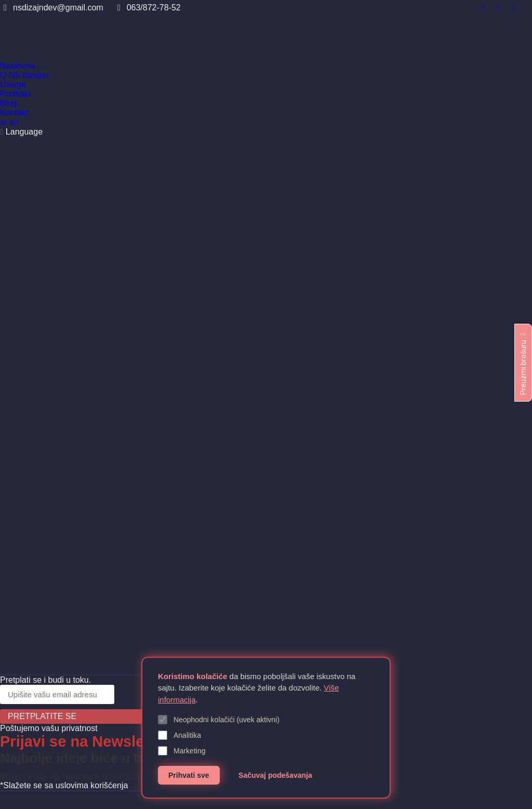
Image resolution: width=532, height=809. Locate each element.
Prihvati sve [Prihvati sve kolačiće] (189, 775)
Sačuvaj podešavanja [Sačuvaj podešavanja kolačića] (275, 775)
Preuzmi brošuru (523, 363)
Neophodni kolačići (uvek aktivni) (219, 720)
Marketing (182, 751)
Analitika (179, 735)
